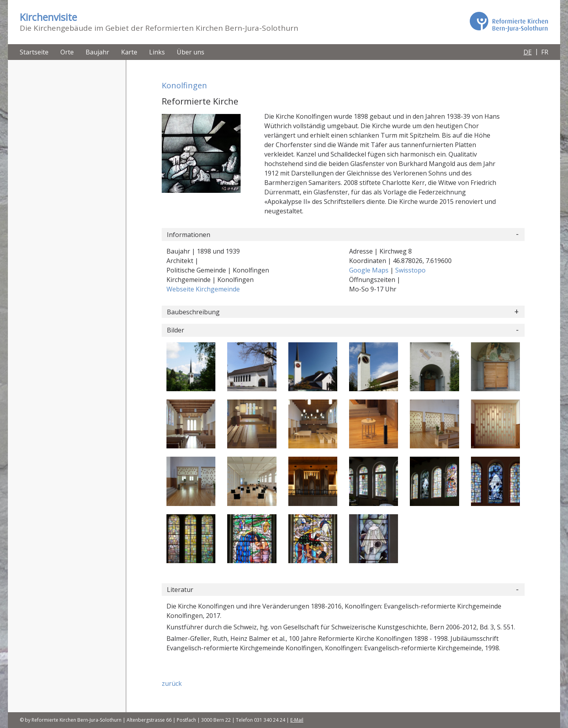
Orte (67, 52)
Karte (129, 52)
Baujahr (97, 52)
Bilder (176, 330)
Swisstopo (410, 270)
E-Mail (297, 720)
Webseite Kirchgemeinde (203, 289)
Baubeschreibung (193, 312)
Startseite (34, 52)
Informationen (189, 235)
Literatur (180, 590)
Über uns (191, 52)
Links (157, 52)
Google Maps (370, 270)
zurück (172, 683)
